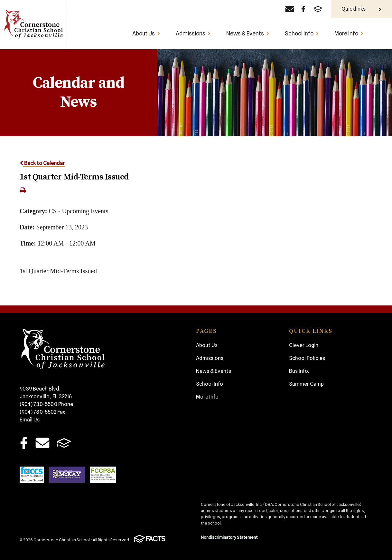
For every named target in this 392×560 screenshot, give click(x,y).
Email (43, 443)
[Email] (290, 9)
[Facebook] (303, 9)
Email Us (30, 420)
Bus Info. (299, 371)
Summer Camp (306, 384)
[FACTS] (318, 9)
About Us (146, 33)
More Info (349, 33)
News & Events (248, 33)
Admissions (193, 33)
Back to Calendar (42, 163)
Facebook (24, 443)
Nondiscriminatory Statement (229, 537)
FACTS (64, 443)
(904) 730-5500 (46, 404)
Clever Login (304, 345)
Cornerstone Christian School (33, 25)
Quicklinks (362, 9)
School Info (302, 33)
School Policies (307, 358)
